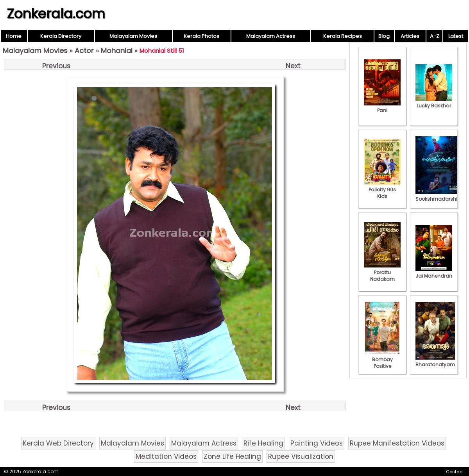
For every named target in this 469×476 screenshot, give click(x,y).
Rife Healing (263, 443)
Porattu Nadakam (382, 272)
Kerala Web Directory (58, 443)
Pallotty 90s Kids (382, 190)
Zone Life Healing (232, 456)
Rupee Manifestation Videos (397, 443)
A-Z (435, 36)
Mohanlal (117, 51)
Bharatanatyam (435, 361)
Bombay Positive (382, 359)
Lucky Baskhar (434, 102)
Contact (455, 472)
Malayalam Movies (133, 36)
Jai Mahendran (434, 273)
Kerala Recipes (343, 36)
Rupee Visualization (301, 456)
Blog (384, 36)
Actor (84, 51)
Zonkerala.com (56, 14)
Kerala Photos (201, 36)
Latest (456, 36)
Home (14, 36)
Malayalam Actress (271, 36)
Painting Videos (317, 443)
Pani (382, 107)
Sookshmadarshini (439, 196)
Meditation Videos (166, 456)
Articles (410, 36)
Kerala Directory (61, 36)
